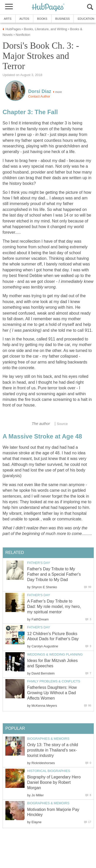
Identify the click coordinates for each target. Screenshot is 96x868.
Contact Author (39, 96)
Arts (8, 19)
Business (63, 19)
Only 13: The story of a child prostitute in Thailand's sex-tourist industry (53, 750)
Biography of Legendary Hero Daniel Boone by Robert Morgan (54, 782)
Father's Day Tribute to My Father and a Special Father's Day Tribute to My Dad (54, 574)
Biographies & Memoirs (48, 739)
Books (42, 19)
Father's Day (39, 563)
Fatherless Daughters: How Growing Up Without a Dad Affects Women (52, 693)
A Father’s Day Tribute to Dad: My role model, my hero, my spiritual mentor (54, 607)
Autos (24, 19)
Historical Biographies (49, 771)
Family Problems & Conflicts (54, 681)
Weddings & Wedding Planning (55, 654)
